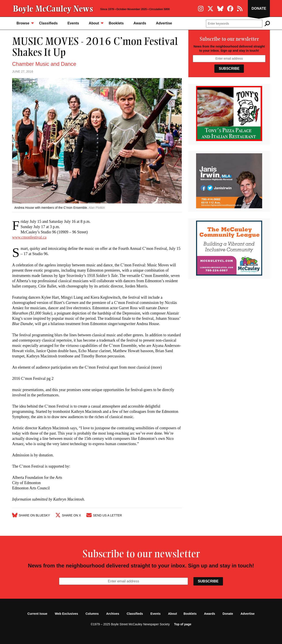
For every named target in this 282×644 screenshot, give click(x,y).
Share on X (68, 515)
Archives (113, 614)
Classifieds (48, 23)
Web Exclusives (67, 614)
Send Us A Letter (104, 515)
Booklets (116, 23)
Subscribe (229, 69)
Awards (140, 23)
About (96, 23)
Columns (92, 614)
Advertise (164, 23)
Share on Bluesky (31, 515)
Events (73, 23)
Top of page (183, 624)
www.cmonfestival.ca (29, 237)
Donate (259, 8)
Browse (25, 23)
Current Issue (37, 614)
